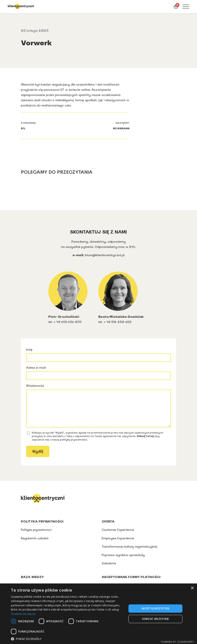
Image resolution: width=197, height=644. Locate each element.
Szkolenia (109, 570)
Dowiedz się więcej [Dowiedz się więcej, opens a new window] (23, 614)
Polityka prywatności (37, 536)
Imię (98, 355)
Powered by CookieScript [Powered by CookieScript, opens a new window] (177, 642)
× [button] (192, 588)
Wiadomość (98, 409)
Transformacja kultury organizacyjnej (129, 553)
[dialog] (98, 614)
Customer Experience (118, 536)
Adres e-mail (98, 373)
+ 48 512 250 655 (118, 322)
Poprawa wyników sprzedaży (123, 561)
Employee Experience (118, 545)
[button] (67, 639)
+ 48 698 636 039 (68, 322)
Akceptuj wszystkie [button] (155, 608)
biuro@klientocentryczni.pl (105, 255)
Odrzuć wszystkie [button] (155, 619)
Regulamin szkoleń (35, 545)
